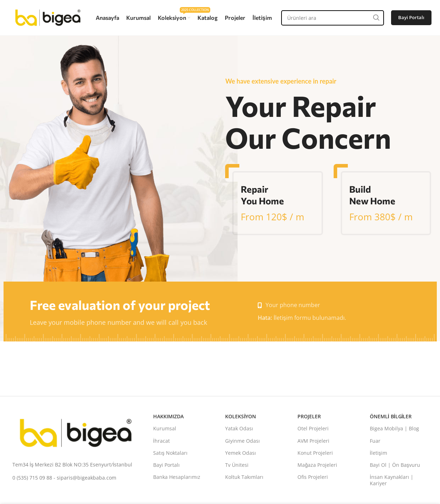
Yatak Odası (239, 428)
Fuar (375, 441)
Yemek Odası (241, 453)
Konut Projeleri (315, 453)
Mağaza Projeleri (317, 465)
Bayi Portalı (411, 17)
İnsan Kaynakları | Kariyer (392, 480)
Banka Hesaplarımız (177, 477)
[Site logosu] (48, 17)
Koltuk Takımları (244, 477)
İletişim (378, 453)
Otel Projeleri (313, 428)
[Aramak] (333, 18)
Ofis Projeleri (313, 477)
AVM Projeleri (313, 441)
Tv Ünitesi (237, 465)
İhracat (161, 441)
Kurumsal (165, 428)
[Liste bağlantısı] (76, 465)
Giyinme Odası (243, 441)
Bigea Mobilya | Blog (394, 428)
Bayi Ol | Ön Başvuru (395, 465)
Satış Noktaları (170, 453)
